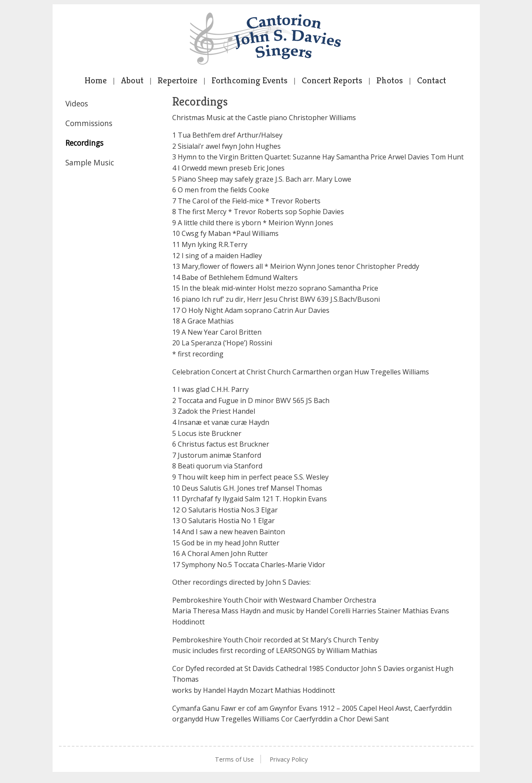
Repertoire (178, 80)
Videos (77, 103)
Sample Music (90, 162)
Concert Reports (332, 80)
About (132, 80)
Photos (390, 80)
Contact (432, 80)
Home (96, 80)
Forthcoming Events (250, 80)
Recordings (84, 143)
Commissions (89, 123)
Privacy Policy (289, 759)
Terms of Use (234, 759)
